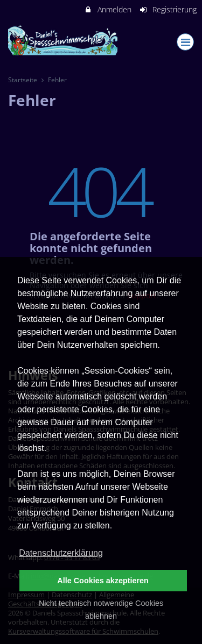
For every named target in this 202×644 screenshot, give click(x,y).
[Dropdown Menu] (185, 42)
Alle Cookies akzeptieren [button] (103, 581)
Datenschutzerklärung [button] (61, 553)
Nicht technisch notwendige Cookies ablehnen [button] (101, 610)
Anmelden (107, 9)
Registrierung (168, 9)
